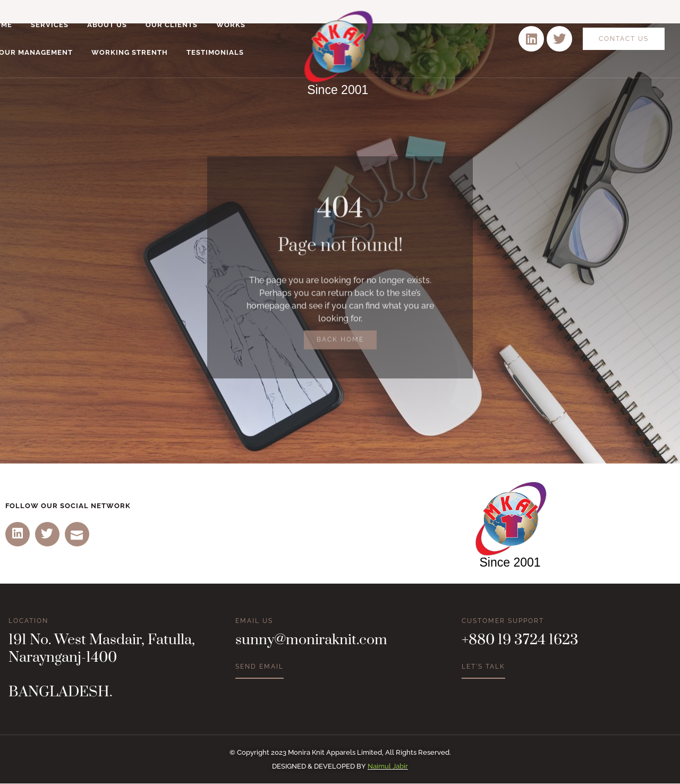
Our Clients (172, 25)
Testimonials (215, 52)
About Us (107, 25)
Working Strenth (130, 52)
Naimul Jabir (388, 767)
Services (50, 25)
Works (231, 25)
